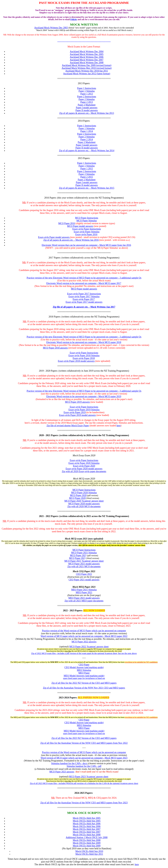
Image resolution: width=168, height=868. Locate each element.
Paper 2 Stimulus (87, 99)
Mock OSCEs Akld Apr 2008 (87, 835)
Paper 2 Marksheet (87, 105)
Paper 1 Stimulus (87, 91)
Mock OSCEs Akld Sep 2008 (87, 840)
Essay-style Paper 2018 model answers (76, 361)
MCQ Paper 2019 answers (77, 402)
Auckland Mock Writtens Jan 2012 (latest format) (87, 74)
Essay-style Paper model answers (54, 237)
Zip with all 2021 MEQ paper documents (84, 601)
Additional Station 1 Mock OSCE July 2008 (87, 837)
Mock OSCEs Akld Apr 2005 (87, 818)
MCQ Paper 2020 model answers (84, 504)
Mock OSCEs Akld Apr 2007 (87, 829)
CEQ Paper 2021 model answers (84, 580)
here (119, 426)
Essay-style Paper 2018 (84, 358)
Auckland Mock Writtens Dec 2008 (87, 63)
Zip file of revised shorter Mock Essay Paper (68, 426)
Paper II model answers (87, 110)
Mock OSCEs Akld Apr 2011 (89, 854)
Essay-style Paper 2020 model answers (84, 469)
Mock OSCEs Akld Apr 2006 (87, 824)
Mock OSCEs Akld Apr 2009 (87, 843)
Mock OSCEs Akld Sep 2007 (87, 832)
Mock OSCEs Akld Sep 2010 (89, 851)
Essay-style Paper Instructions (84, 460)
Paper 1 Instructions (87, 88)
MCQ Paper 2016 (67, 223)
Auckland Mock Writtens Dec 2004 (87, 52)
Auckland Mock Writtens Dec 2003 (51, 28)
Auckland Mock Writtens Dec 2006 (87, 57)
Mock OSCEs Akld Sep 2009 (87, 846)
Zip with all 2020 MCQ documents (84, 506)
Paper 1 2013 (87, 94)
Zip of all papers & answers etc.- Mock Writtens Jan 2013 (87, 113)
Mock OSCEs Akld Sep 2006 (87, 826)
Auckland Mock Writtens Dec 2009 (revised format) (87, 65)
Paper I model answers (87, 108)
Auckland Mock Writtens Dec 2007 (87, 60)
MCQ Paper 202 (78, 555)
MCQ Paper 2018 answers (55, 348)
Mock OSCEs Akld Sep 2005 (87, 821)
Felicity (74, 19)
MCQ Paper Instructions (84, 490)
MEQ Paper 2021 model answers (84, 598)
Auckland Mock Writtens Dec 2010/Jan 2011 (87, 71)
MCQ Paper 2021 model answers (84, 564)
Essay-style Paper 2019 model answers (77, 415)
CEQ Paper (84, 665)
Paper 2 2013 (87, 102)
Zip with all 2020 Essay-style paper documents (84, 471)
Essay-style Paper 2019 (75, 412)
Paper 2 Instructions (87, 97)
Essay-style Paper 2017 (84, 299)
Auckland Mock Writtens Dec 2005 (87, 54)
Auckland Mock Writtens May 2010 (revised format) (87, 68)
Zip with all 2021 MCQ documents (84, 567)
